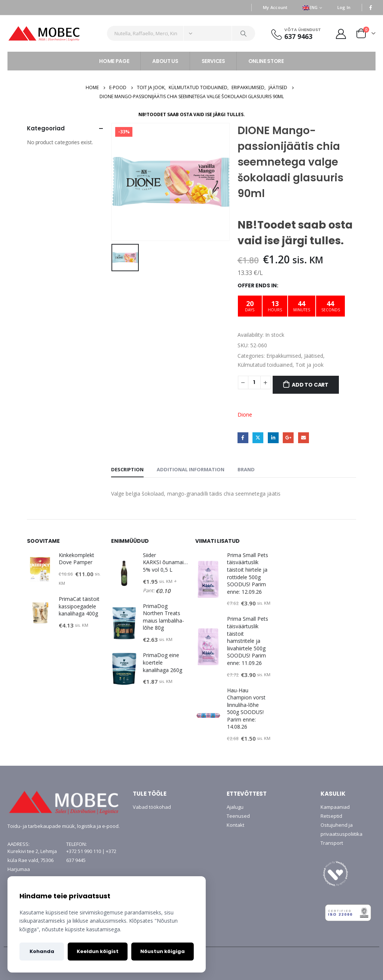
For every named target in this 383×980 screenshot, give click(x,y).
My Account (275, 7)
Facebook (243, 438)
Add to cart (310, 385)
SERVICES (213, 61)
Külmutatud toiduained (265, 365)
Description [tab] (127, 469)
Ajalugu (235, 807)
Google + (288, 438)
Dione (245, 415)
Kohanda (42, 951)
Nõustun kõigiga (163, 951)
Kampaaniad (335, 807)
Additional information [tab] (191, 469)
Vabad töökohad (152, 807)
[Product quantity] (254, 382)
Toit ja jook (310, 365)
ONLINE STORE (266, 61)
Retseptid (331, 816)
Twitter (258, 438)
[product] (40, 569)
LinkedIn (273, 438)
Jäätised (314, 356)
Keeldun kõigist (98, 951)
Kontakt (235, 825)
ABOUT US (165, 61)
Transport (332, 843)
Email (304, 438)
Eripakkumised (284, 356)
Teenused (238, 816)
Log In (344, 7)
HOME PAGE (114, 61)
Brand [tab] (246, 469)
